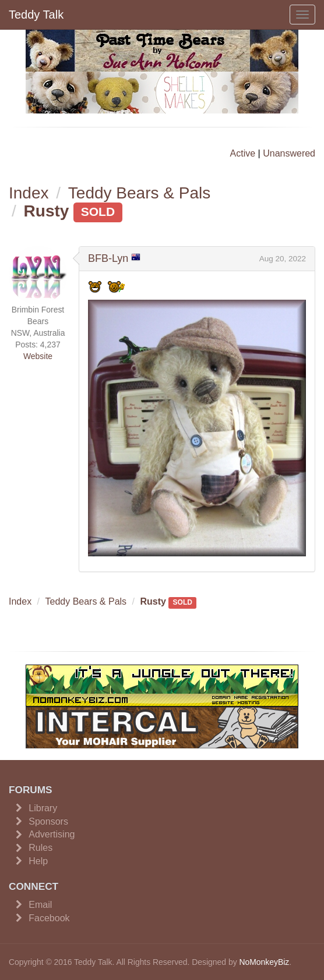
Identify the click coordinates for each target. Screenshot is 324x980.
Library (43, 808)
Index (29, 193)
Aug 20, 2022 (283, 259)
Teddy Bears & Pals (139, 193)
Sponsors (48, 821)
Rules (40, 848)
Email (40, 905)
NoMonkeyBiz (264, 962)
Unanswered (289, 153)
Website (38, 356)
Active (243, 153)
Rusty (47, 211)
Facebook (49, 918)
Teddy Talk (36, 15)
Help (38, 861)
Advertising (52, 834)
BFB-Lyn (108, 258)
